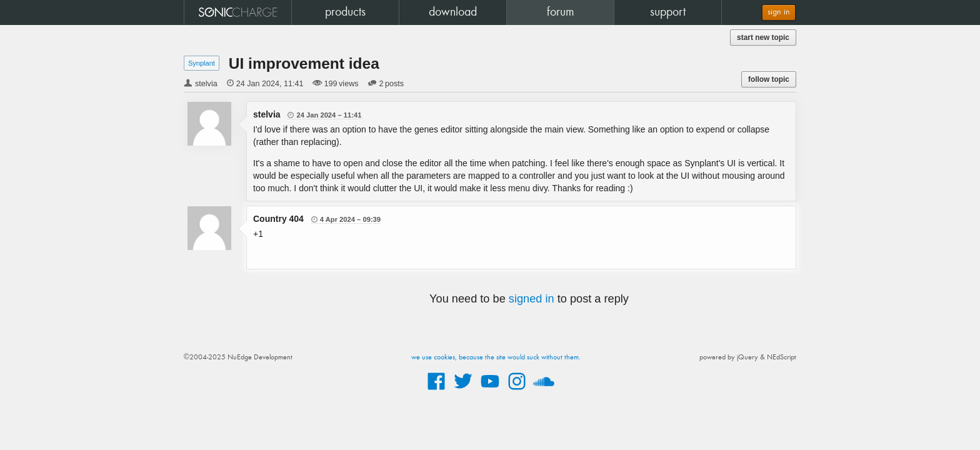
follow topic (769, 79)
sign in (779, 12)
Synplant (202, 63)
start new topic (763, 37)
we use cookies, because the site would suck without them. (496, 357)
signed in (532, 299)
